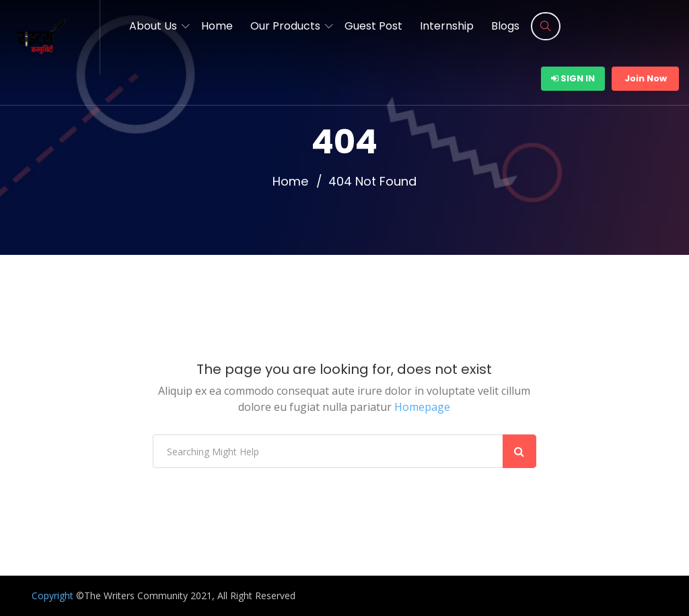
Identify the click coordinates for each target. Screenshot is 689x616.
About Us (153, 26)
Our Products (285, 26)
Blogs (505, 26)
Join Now (646, 78)
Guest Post (373, 26)
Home (217, 26)
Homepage (422, 407)
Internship (447, 26)
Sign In (573, 78)
